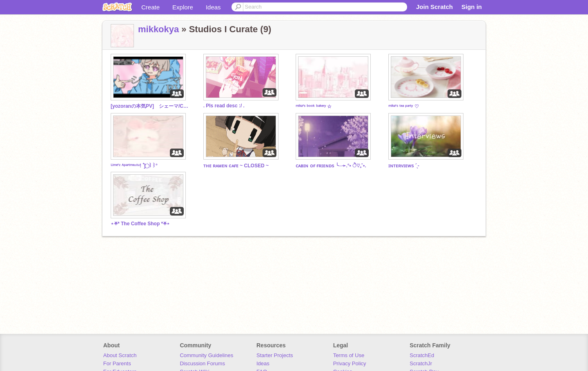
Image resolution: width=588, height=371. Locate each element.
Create (150, 7)
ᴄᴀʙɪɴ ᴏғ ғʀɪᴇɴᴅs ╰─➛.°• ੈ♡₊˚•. (331, 166)
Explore (183, 7)
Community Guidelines (206, 355)
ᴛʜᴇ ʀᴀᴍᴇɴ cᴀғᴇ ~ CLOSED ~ (236, 166)
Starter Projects (275, 355)
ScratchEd (422, 355)
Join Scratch (434, 7)
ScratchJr (421, 363)
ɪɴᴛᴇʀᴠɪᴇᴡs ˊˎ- (404, 166)
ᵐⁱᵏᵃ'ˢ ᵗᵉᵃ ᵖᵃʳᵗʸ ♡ (404, 107)
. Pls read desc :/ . (224, 106)
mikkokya (158, 29)
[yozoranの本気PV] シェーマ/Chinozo (149, 106)
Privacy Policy (350, 363)
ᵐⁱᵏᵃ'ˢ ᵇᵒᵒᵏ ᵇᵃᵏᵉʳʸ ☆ (314, 107)
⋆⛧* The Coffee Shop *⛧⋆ (140, 224)
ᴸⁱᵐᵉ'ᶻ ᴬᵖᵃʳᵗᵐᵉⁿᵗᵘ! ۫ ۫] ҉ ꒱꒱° (134, 166)
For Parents (117, 363)
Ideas (213, 7)
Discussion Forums (202, 363)
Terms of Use (349, 355)
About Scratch (120, 355)
